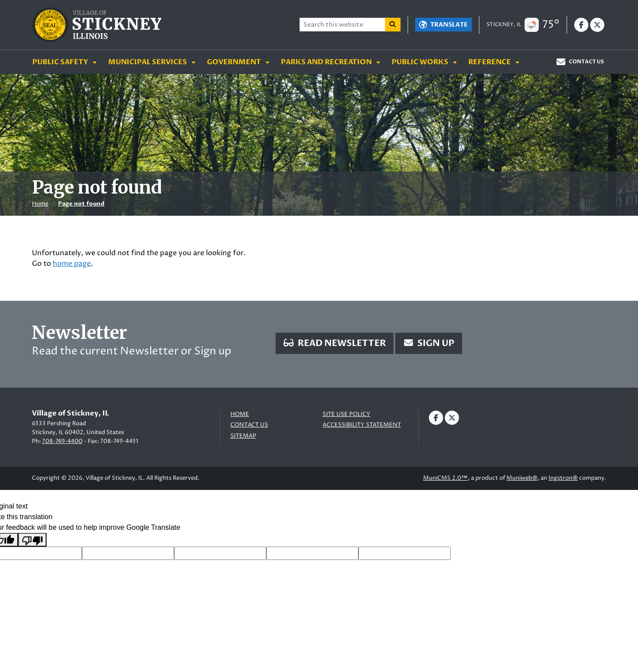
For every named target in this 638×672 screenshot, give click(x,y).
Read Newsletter (335, 343)
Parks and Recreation (327, 62)
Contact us (249, 425)
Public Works (421, 62)
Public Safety (61, 62)
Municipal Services (148, 62)
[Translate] (443, 25)
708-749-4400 (62, 441)
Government (235, 62)
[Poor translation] (32, 540)
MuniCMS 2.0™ (445, 478)
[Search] (393, 25)
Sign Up (429, 343)
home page (72, 264)
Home (40, 204)
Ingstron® (563, 478)
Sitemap (243, 436)
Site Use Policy (346, 414)
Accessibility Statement (362, 425)
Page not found (81, 204)
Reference (490, 62)
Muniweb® (522, 478)
